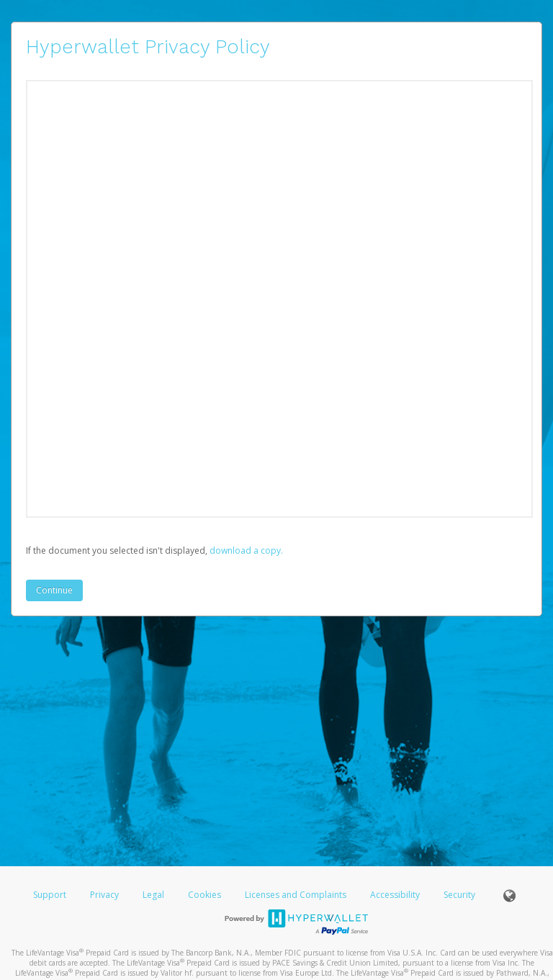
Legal (153, 895)
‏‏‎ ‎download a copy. (245, 550)
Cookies (204, 895)
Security (459, 895)
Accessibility (395, 895)
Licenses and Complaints (297, 895)
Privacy (104, 895)
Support (50, 895)
